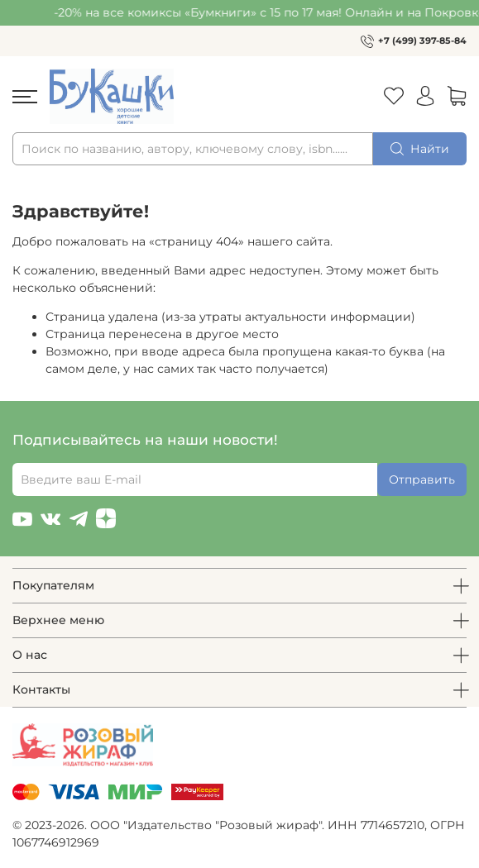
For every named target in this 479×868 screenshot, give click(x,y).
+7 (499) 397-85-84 (422, 41)
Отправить (422, 479)
